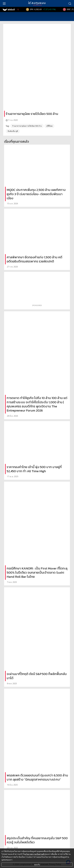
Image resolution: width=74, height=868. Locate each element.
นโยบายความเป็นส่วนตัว (35, 854)
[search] (70, 3)
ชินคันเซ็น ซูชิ (13, 131)
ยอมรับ (37, 865)
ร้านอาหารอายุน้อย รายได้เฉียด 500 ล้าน (27, 126)
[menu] (4, 3)
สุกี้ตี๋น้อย (49, 126)
